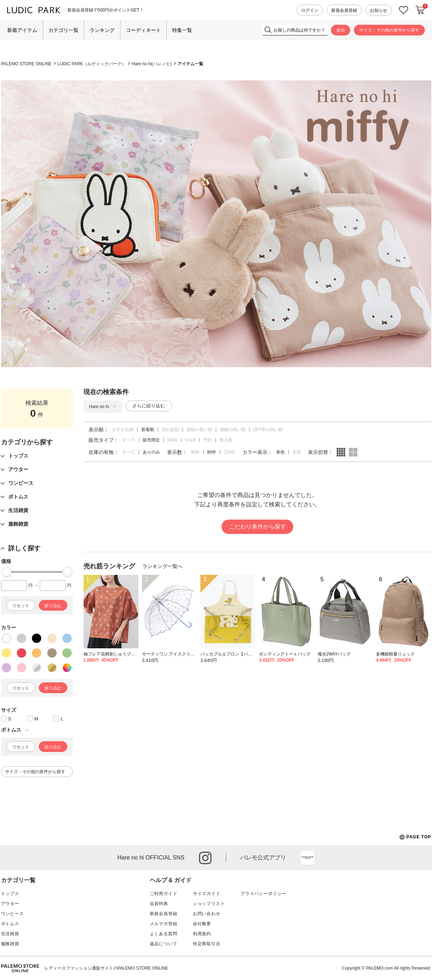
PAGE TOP (415, 837)
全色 (296, 452)
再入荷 (226, 440)
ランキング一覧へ (162, 566)
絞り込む (53, 606)
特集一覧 (182, 30)
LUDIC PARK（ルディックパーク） (92, 64)
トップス (10, 894)
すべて (129, 440)
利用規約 (202, 934)
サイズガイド (207, 894)
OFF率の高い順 (268, 430)
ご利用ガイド (164, 894)
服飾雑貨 (10, 944)
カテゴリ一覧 (63, 30)
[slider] (6, 572)
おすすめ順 (123, 430)
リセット (21, 606)
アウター (10, 904)
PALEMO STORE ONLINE (27, 64)
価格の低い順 (199, 430)
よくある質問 (164, 934)
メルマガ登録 (164, 924)
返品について (164, 944)
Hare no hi (103, 407)
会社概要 (202, 924)
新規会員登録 (344, 10)
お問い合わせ (207, 914)
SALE (191, 440)
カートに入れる (420, 10)
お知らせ (379, 10)
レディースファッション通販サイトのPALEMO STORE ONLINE (106, 968)
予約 (208, 440)
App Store (308, 858)
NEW (172, 440)
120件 (229, 452)
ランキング (102, 30)
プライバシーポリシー (264, 894)
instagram (205, 858)
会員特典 (159, 904)
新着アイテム (22, 30)
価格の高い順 (233, 430)
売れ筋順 (170, 430)
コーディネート (143, 30)
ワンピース (13, 914)
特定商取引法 (207, 944)
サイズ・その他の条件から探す (389, 30)
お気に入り (404, 10)
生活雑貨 (10, 934)
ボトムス (10, 924)
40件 (195, 452)
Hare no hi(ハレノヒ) (151, 64)
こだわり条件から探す (257, 527)
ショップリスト (209, 904)
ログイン (310, 10)
